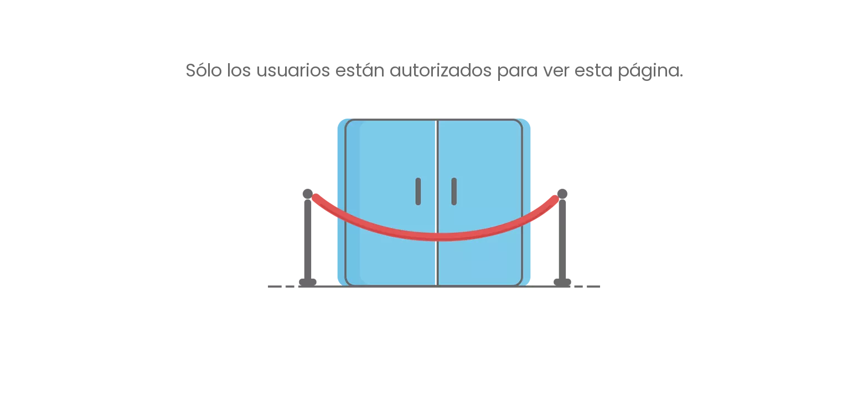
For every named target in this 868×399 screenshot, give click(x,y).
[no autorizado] (434, 203)
